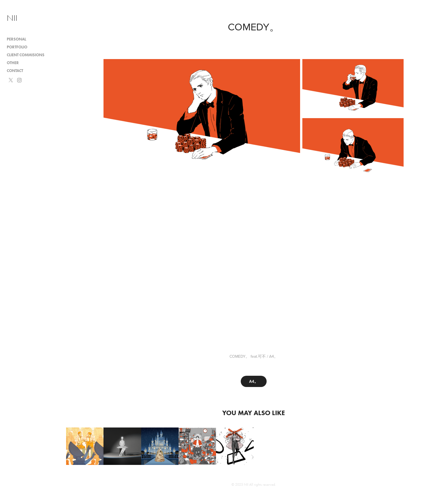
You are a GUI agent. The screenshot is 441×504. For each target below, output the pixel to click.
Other (13, 63)
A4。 (254, 381)
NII (12, 18)
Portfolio (17, 47)
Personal (16, 39)
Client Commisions (26, 55)
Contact (15, 71)
